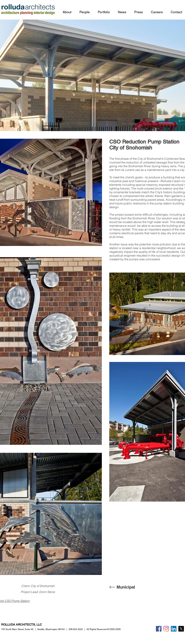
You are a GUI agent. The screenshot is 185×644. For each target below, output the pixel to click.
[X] (181, 629)
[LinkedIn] (174, 629)
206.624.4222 (76, 629)
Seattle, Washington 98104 (51, 629)
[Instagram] (166, 629)
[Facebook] (159, 629)
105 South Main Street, (17, 629)
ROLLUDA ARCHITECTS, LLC (22, 625)
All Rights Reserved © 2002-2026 (104, 629)
